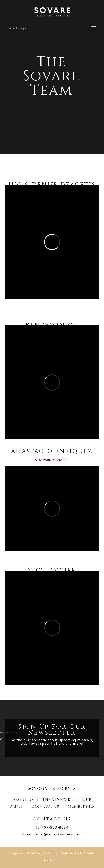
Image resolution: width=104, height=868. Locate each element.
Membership (81, 806)
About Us (23, 799)
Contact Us (45, 806)
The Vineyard (58, 799)
